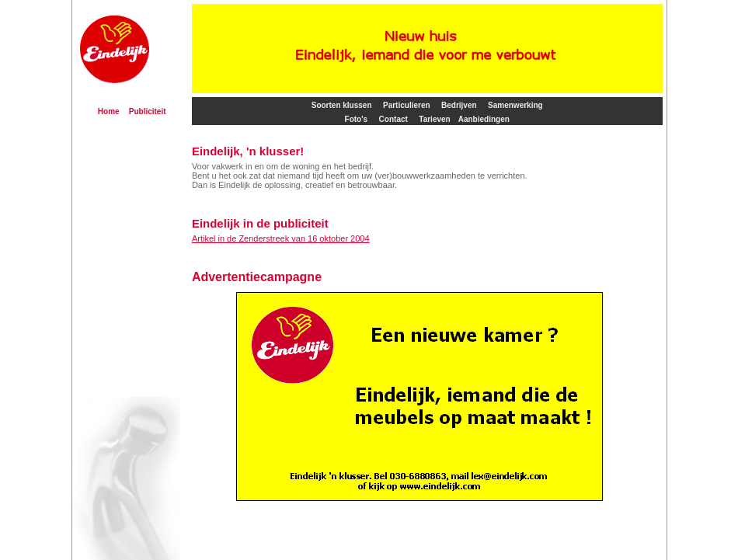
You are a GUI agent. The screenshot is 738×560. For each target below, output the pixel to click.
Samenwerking (515, 105)
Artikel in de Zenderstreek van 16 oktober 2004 (281, 238)
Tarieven (434, 119)
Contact (393, 119)
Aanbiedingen (484, 119)
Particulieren (407, 105)
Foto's (357, 119)
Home (109, 111)
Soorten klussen (342, 105)
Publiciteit (148, 111)
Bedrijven (459, 105)
